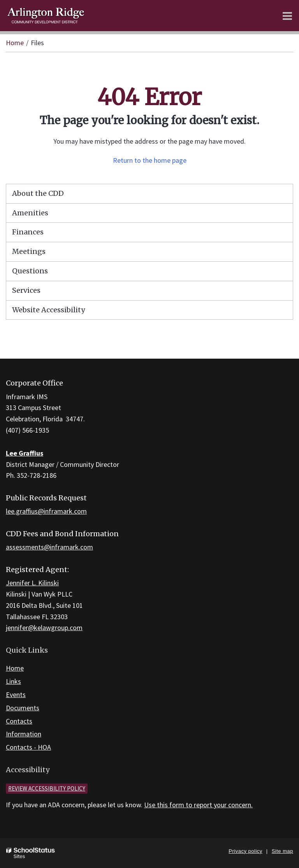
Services (26, 290)
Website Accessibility (48, 310)
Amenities (30, 213)
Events (16, 695)
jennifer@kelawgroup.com (44, 628)
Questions (30, 271)
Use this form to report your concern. (198, 805)
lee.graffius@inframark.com (46, 511)
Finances (28, 232)
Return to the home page (150, 160)
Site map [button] (282, 851)
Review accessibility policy (47, 788)
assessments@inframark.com (49, 547)
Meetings (29, 251)
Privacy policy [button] (245, 851)
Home (15, 43)
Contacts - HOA (28, 747)
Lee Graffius (25, 453)
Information (24, 734)
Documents (23, 708)
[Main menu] (287, 16)
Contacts (19, 721)
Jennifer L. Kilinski (32, 583)
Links (13, 681)
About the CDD (38, 193)
